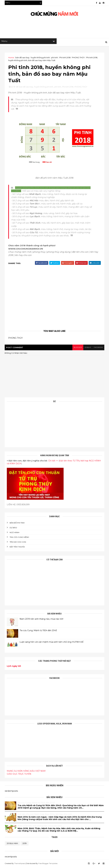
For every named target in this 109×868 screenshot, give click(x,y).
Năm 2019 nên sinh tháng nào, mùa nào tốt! (42, 620)
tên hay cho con (18, 543)
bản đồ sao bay (23, 58)
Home (11, 58)
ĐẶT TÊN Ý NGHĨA (17, 548)
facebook (98, 348)
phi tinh (55, 58)
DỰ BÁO (13, 528)
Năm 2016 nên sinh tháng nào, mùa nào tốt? (40, 827)
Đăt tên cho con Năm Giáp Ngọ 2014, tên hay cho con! (45, 815)
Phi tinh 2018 (65, 58)
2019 (25, 844)
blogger (77, 348)
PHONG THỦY (78, 58)
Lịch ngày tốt (14, 667)
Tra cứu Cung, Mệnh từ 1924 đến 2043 (38, 631)
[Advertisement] (56, 29)
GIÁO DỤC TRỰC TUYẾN (19, 775)
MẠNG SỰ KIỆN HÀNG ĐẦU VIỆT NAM (26, 772)
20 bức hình (12, 844)
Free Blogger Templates (48, 864)
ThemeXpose (20, 864)
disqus (87, 348)
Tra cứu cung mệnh (19, 538)
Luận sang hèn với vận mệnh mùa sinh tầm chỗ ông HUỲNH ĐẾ (52, 643)
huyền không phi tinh (40, 58)
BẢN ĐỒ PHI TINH (17, 524)
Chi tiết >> (53, 462)
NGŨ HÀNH (15, 533)
